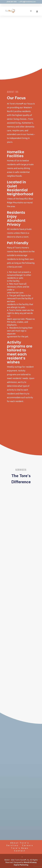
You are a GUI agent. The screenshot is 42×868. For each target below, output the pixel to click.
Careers (28, 846)
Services (12, 846)
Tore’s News (20, 848)
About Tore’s (20, 843)
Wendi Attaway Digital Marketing (25, 864)
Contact (20, 851)
